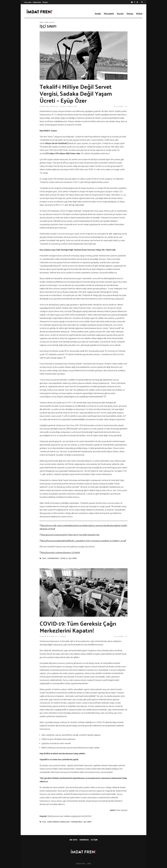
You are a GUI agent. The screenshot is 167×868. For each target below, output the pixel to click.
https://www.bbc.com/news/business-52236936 (60, 553)
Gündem (70, 106)
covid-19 (64, 558)
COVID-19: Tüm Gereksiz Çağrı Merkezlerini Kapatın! (78, 627)
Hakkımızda (37, 2)
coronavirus (53, 558)
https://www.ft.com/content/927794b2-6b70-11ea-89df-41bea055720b (70, 535)
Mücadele (109, 14)
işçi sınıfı (73, 558)
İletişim (45, 2)
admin (43, 106)
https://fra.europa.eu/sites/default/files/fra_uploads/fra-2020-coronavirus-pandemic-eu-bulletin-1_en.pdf (84, 541)
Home (41, 22)
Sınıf (76, 106)
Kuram (120, 14)
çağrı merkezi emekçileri (58, 822)
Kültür (139, 14)
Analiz (98, 14)
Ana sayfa (28, 2)
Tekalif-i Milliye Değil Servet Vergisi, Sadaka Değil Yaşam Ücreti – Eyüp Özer (76, 93)
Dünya (130, 14)
